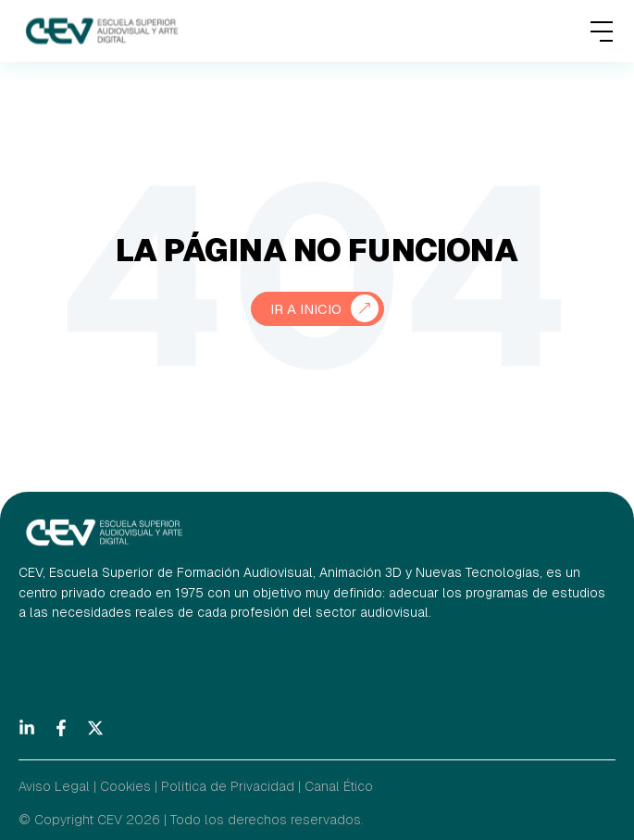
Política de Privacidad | (231, 786)
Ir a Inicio (306, 309)
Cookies (125, 786)
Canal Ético (339, 786)
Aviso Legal (54, 786)
